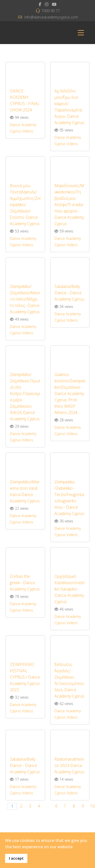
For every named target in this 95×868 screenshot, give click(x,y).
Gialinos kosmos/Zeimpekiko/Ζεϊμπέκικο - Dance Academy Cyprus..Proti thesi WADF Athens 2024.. (70, 393)
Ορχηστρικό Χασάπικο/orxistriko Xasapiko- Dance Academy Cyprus (70, 589)
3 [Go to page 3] (30, 806)
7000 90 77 (51, 11)
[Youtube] (54, 4)
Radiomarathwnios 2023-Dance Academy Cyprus (69, 765)
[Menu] (81, 33)
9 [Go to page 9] (83, 806)
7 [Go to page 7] (65, 806)
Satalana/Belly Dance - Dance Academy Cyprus (69, 293)
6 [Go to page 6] (56, 806)
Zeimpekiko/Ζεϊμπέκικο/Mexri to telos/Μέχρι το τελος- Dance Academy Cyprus (25, 299)
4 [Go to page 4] (39, 806)
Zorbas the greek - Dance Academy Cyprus (25, 583)
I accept (16, 858)
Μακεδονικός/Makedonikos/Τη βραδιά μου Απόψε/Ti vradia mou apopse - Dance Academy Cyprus (69, 205)
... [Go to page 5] (48, 806)
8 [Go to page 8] (74, 806)
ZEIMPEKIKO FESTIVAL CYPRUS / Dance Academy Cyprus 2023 (25, 677)
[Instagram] (47, 4)
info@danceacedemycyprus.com (51, 17)
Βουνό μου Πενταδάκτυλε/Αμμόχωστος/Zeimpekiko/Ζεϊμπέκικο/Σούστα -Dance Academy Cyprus (25, 205)
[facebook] (40, 4)
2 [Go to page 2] (21, 806)
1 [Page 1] (12, 806)
